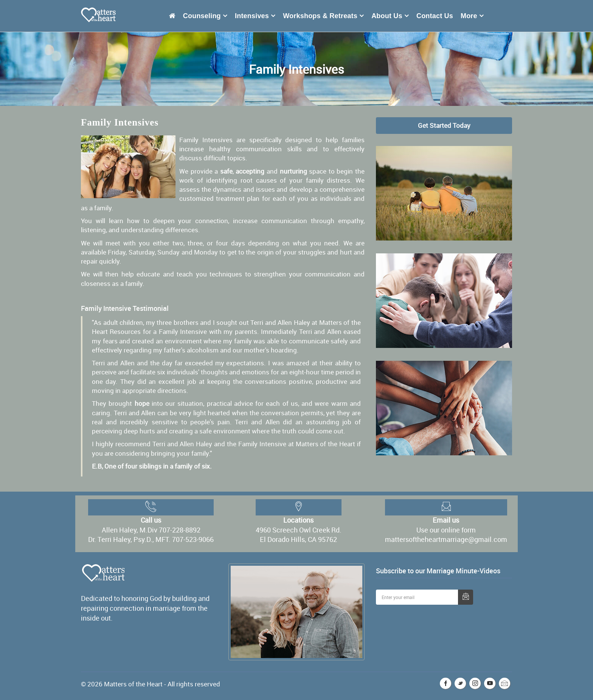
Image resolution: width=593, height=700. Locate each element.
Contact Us (435, 16)
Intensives (252, 16)
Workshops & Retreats (320, 16)
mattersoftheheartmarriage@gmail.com (446, 539)
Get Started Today (444, 125)
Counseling (202, 16)
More (469, 16)
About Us (387, 16)
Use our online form (446, 530)
